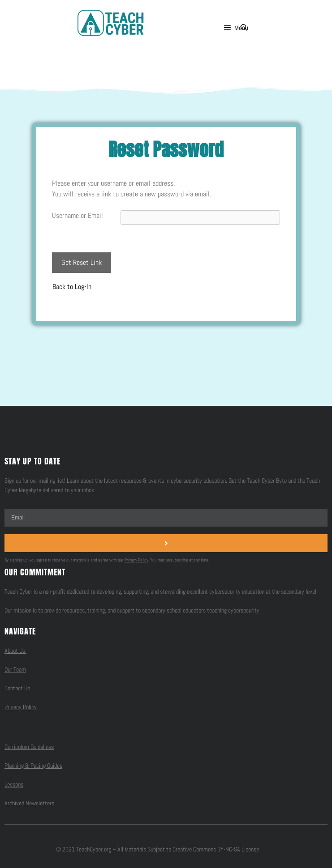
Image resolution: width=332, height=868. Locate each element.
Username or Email (78, 215)
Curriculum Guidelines (29, 747)
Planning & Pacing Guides (33, 766)
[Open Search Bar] (244, 28)
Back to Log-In (72, 287)
